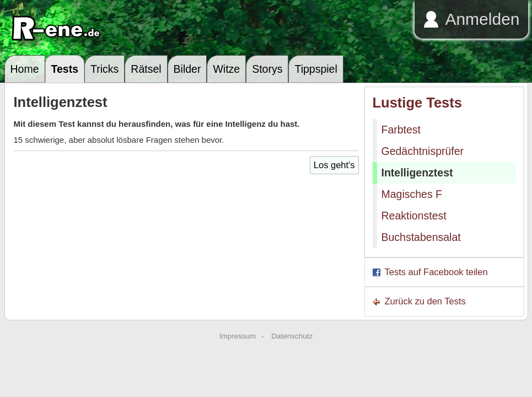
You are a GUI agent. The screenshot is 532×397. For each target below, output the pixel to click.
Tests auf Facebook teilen (436, 272)
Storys (267, 69)
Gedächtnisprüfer (423, 151)
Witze (226, 69)
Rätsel (146, 69)
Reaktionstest (414, 216)
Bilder (187, 69)
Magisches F (412, 194)
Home (25, 69)
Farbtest (401, 130)
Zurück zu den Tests (425, 301)
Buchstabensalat (421, 237)
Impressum (238, 336)
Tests (65, 69)
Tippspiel (316, 69)
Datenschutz (292, 336)
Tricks (104, 69)
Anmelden (482, 19)
